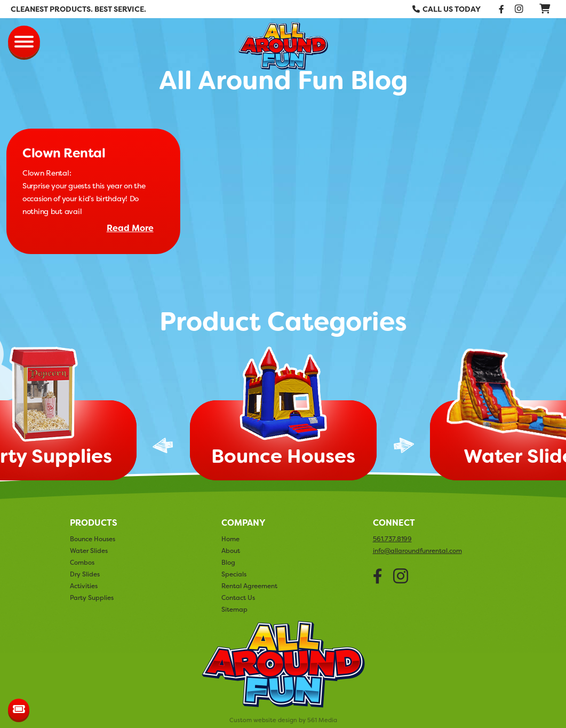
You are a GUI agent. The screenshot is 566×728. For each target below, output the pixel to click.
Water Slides (89, 551)
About (231, 551)
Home (230, 539)
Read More (130, 228)
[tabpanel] (283, 417)
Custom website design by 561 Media (283, 720)
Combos (82, 562)
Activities (84, 586)
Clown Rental (64, 153)
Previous (163, 445)
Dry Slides (85, 574)
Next (404, 445)
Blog (228, 562)
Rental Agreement (249, 586)
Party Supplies (92, 598)
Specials (234, 574)
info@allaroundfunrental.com (417, 551)
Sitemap (234, 609)
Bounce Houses (93, 539)
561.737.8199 (392, 539)
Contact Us (238, 598)
